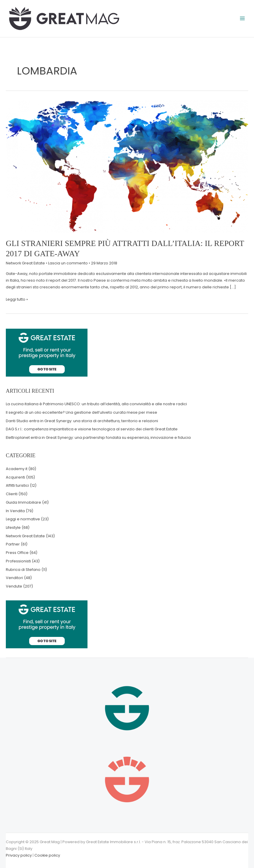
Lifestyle (13, 527)
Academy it (17, 469)
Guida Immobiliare (23, 502)
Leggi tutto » (17, 299)
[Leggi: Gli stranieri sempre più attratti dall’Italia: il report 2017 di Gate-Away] (127, 166)
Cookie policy (47, 855)
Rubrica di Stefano (23, 570)
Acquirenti (15, 477)
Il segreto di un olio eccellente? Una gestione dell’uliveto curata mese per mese (82, 412)
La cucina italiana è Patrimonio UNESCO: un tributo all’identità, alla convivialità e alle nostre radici (96, 404)
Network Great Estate (25, 263)
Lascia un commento (68, 263)
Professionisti (18, 561)
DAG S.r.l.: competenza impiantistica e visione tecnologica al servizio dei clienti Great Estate (92, 429)
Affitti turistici (17, 485)
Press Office (17, 553)
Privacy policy (19, 855)
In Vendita (15, 511)
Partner (13, 544)
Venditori (14, 578)
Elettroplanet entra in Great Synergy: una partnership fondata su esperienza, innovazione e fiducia (98, 438)
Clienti (12, 494)
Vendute (14, 586)
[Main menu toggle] (242, 19)
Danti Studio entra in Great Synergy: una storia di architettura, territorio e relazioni (82, 421)
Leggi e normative (23, 519)
